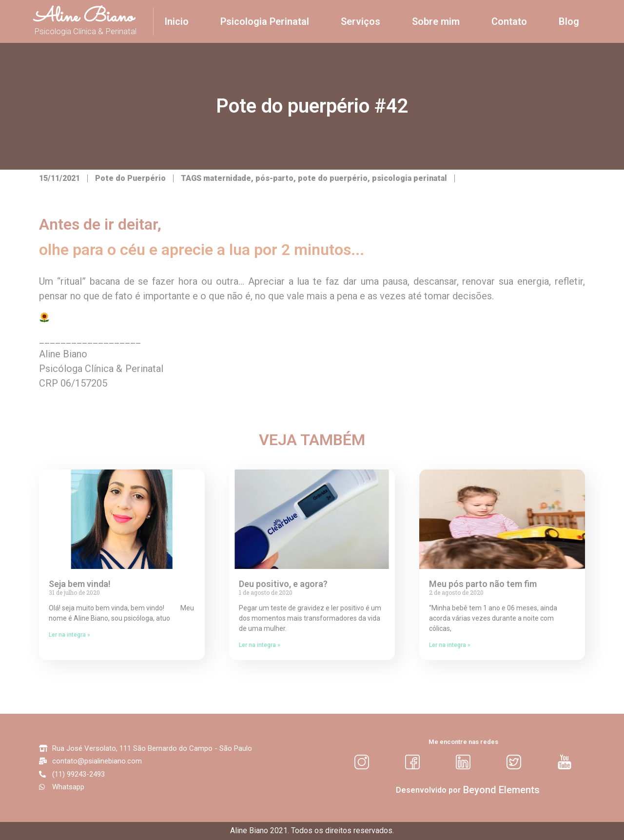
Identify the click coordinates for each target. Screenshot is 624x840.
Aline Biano (84, 17)
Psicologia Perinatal (265, 21)
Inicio (176, 21)
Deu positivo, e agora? (283, 584)
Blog (569, 21)
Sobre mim (436, 21)
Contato (509, 21)
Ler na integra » (69, 635)
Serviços (361, 21)
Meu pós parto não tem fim (483, 584)
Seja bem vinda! (80, 584)
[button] (501, 790)
